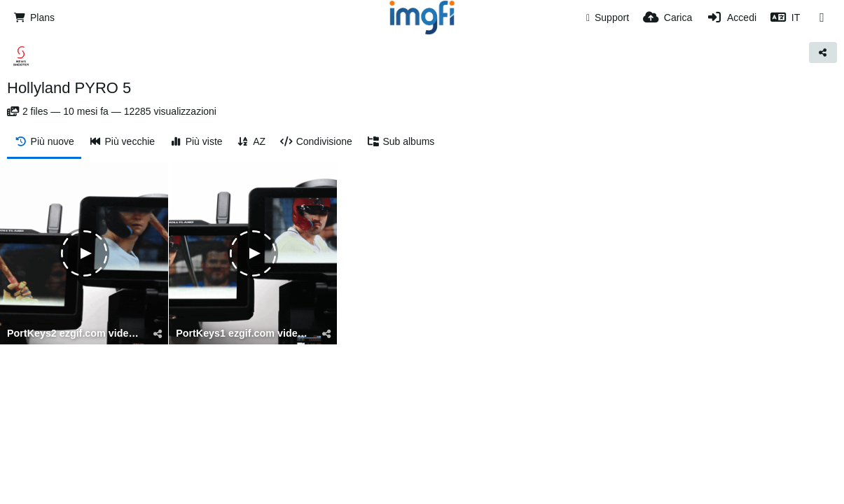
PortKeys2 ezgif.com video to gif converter (75, 334)
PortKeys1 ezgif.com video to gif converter (244, 334)
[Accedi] (731, 17)
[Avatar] (21, 56)
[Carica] (667, 17)
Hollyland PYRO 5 (69, 88)
